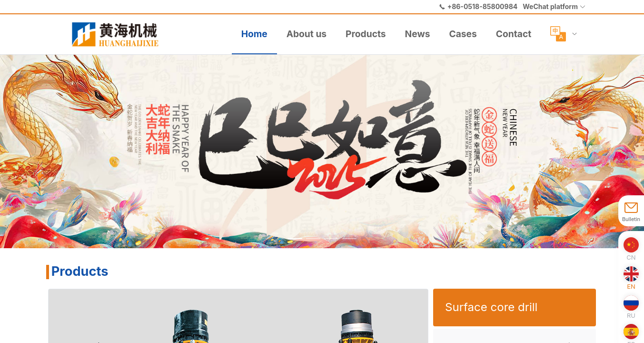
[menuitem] (119, 34)
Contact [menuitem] (514, 34)
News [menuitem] (418, 34)
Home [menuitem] (254, 34)
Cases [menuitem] (463, 34)
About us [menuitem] (307, 34)
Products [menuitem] (366, 34)
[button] (554, 7)
